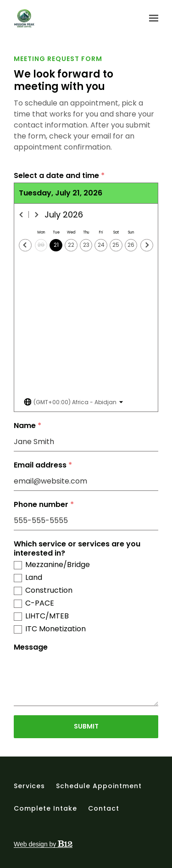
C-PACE (40, 603)
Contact (104, 808)
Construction (49, 590)
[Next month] (36, 215)
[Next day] (147, 245)
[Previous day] (25, 245)
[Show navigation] (151, 18)
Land (34, 578)
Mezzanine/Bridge (58, 565)
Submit (86, 726)
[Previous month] (22, 215)
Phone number (44, 505)
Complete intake (45, 808)
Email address (43, 465)
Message (31, 647)
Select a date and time (59, 176)
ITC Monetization (55, 629)
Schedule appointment (99, 786)
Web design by (43, 844)
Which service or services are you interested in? (77, 549)
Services (29, 786)
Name (28, 426)
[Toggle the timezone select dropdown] (74, 402)
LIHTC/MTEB (47, 616)
